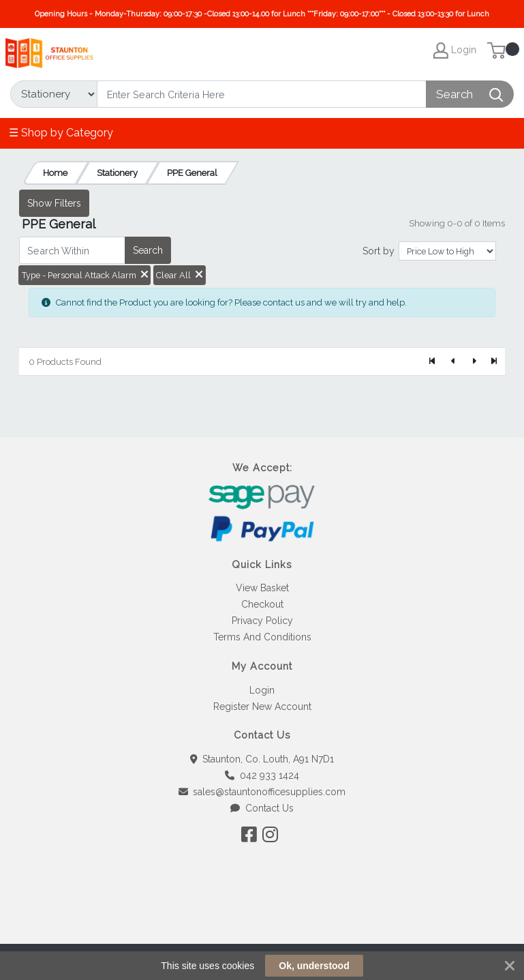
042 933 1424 (262, 775)
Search (148, 250)
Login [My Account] (455, 50)
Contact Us (262, 808)
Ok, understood (314, 966)
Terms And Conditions (262, 637)
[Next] (474, 361)
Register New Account (262, 707)
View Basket (262, 588)
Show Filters (54, 203)
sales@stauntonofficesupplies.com (262, 792)
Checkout (262, 604)
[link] (262, 919)
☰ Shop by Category (61, 133)
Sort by (379, 251)
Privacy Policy (262, 621)
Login (262, 690)
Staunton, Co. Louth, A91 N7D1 (262, 759)
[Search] (262, 94)
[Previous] (453, 361)
